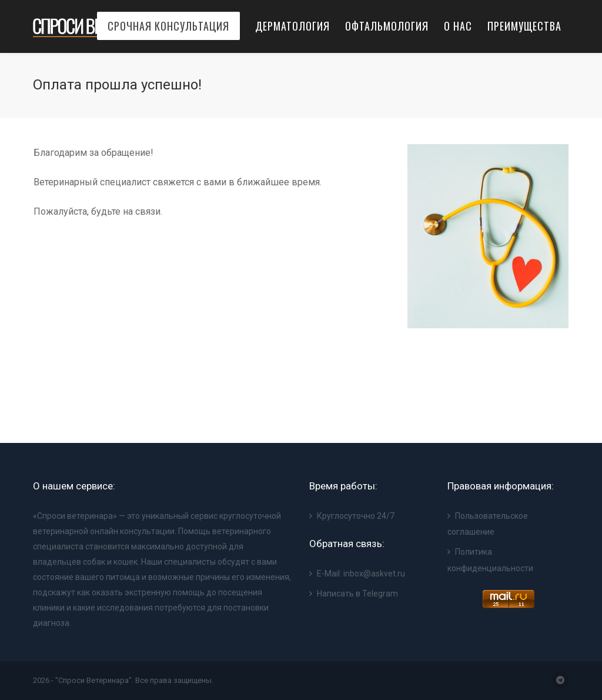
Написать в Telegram (357, 594)
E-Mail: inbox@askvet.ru (361, 574)
